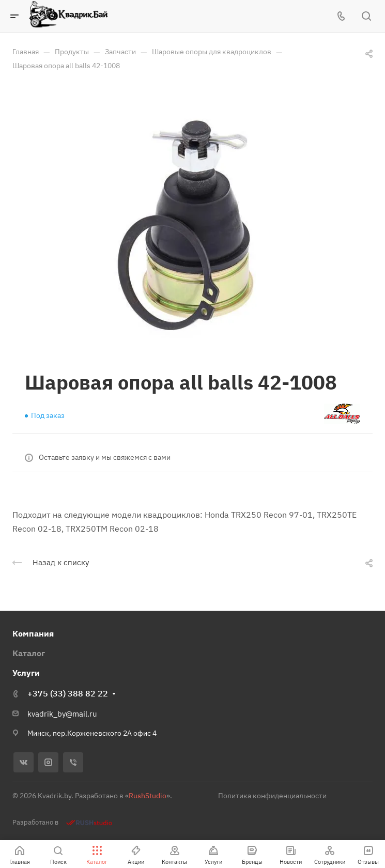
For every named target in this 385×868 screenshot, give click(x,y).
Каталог (29, 653)
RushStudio (148, 796)
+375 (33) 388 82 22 (68, 693)
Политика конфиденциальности (272, 796)
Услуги (26, 673)
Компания (33, 633)
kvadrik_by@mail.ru (62, 714)
